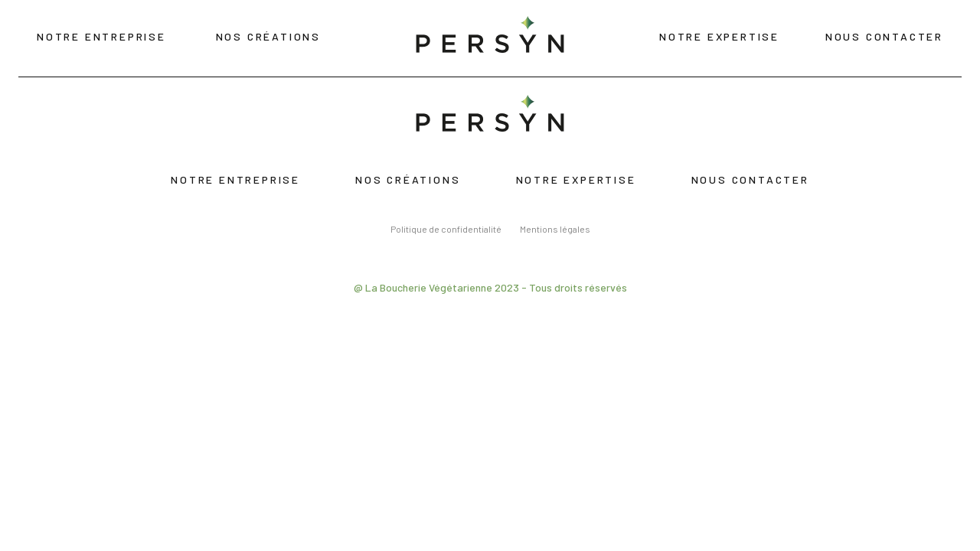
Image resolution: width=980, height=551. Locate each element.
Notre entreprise (101, 36)
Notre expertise (719, 36)
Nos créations (268, 36)
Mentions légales (555, 229)
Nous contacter (884, 36)
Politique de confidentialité (446, 229)
